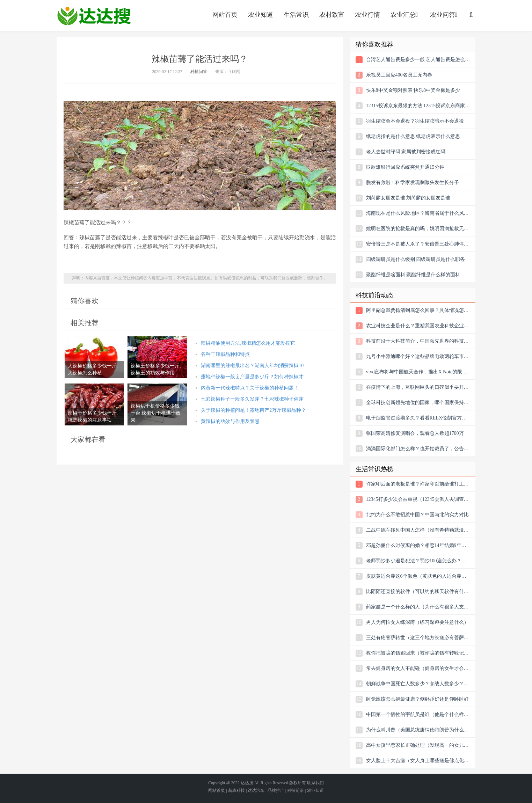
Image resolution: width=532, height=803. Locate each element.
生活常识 (296, 15)
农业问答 (444, 15)
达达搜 (247, 783)
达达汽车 (256, 790)
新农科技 (236, 790)
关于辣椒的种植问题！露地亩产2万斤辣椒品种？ (253, 410)
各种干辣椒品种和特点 (225, 354)
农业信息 (94, 16)
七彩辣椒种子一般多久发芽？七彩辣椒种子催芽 (252, 399)
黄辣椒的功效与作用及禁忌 (230, 421)
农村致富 (332, 15)
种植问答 (199, 72)
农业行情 (367, 15)
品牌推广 (276, 790)
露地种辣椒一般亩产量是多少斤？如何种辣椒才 (252, 377)
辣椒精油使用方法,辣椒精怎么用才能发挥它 (248, 343)
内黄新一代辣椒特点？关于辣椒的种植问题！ (250, 388)
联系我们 (315, 783)
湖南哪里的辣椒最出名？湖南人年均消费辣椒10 (252, 366)
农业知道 (261, 15)
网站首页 (225, 15)
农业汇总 (405, 15)
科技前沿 (296, 790)
